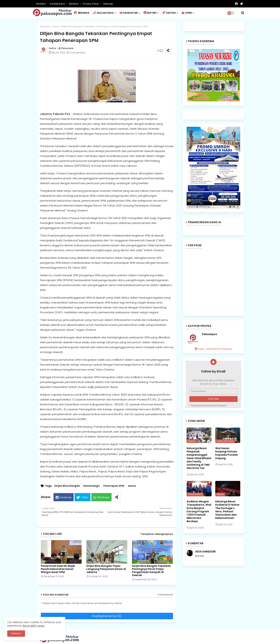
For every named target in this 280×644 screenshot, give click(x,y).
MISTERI (150, 13)
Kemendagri (92, 486)
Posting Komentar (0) (107, 616)
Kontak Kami (58, 4)
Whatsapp (103, 497)
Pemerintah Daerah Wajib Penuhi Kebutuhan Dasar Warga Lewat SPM (58, 569)
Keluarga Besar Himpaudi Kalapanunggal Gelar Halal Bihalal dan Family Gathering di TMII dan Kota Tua (199, 458)
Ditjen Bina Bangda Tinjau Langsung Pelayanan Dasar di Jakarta (106, 569)
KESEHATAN (129, 13)
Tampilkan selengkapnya (157, 534)
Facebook (66, 497)
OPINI (187, 13)
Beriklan (74, 4)
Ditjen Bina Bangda (67, 486)
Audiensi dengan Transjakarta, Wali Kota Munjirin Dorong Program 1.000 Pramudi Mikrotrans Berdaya (199, 511)
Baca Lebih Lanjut (34, 626)
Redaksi (41, 4)
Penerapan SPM (114, 486)
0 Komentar (165, 595)
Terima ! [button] (16, 633)
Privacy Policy (91, 4)
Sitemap (108, 4)
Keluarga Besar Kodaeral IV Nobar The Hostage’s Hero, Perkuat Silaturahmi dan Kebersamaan (227, 510)
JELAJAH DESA (103, 13)
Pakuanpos (210, 334)
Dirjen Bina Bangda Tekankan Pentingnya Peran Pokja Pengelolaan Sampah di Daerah (151, 571)
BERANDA (81, 13)
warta (56, 26)
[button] (243, 13)
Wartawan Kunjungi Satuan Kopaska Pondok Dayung (227, 453)
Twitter (85, 497)
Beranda (45, 26)
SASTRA (169, 13)
